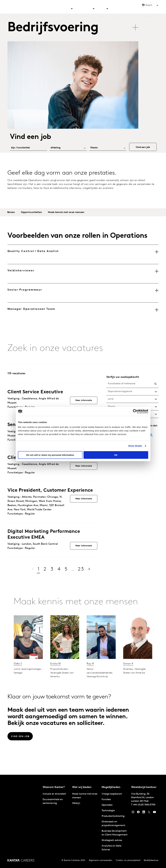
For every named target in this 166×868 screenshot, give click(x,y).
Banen (11, 212)
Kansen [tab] (102, 9)
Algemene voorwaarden (101, 860)
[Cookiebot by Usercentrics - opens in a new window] (135, 411)
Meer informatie (84, 400)
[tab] (83, 254)
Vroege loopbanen (112, 794)
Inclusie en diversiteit (54, 794)
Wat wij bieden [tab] (84, 9)
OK (116, 455)
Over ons (43, 9)
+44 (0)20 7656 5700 (144, 805)
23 (81, 569)
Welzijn (76, 803)
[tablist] (73, 26)
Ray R (90, 674)
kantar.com (147, 9)
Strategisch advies (112, 840)
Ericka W (56, 674)
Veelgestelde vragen (123, 9)
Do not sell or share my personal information (50, 455)
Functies (106, 800)
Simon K (128, 674)
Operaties (107, 805)
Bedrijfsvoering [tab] (53, 28)
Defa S (18, 674)
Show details (135, 446)
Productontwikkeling (113, 816)
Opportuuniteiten (32, 212)
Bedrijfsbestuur (151, 860)
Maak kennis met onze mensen (66, 212)
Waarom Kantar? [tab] (61, 9)
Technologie (108, 811)
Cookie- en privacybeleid (128, 860)
